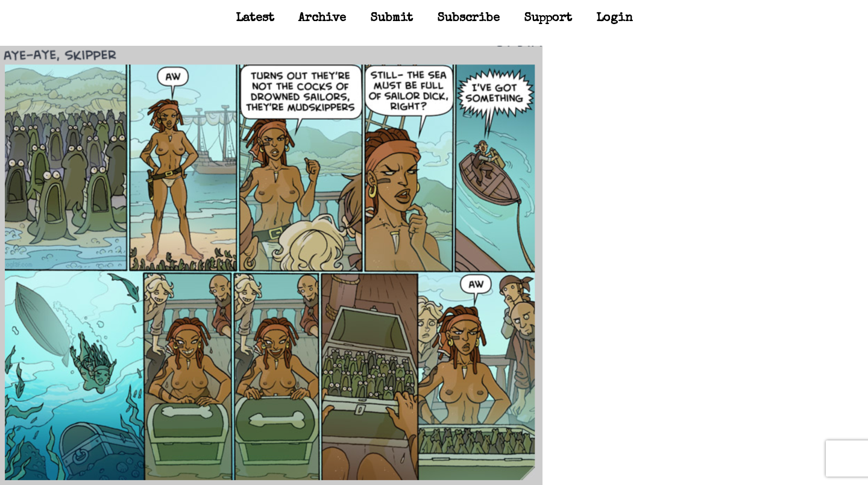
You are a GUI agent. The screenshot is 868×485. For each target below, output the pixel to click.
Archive (322, 19)
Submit (392, 19)
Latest (255, 19)
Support (548, 19)
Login (615, 19)
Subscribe (468, 19)
